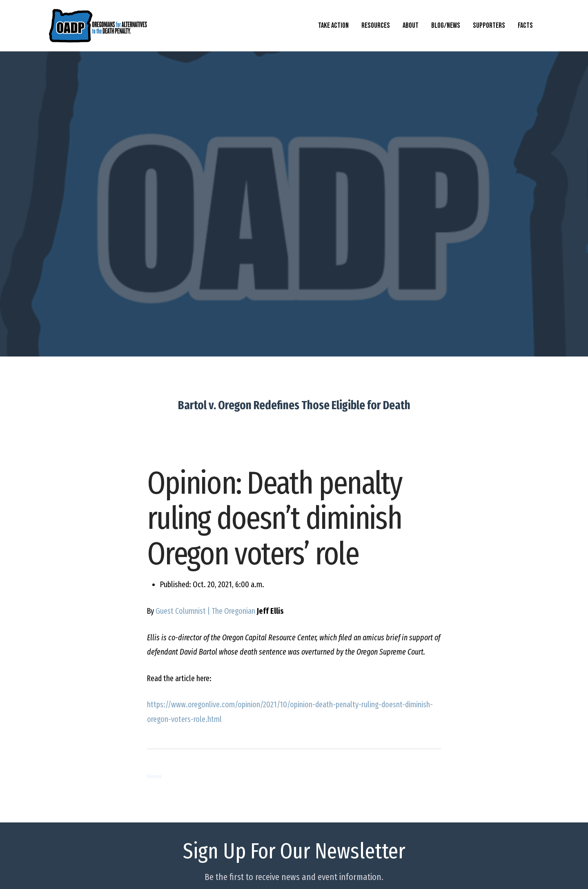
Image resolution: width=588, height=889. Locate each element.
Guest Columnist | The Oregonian (205, 611)
